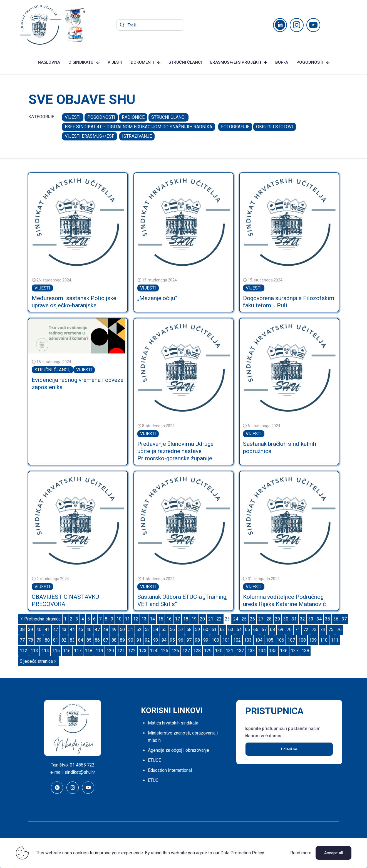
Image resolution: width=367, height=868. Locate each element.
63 (231, 630)
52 (139, 630)
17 (177, 619)
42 (56, 630)
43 (64, 630)
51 (131, 630)
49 (114, 630)
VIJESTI (73, 117)
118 (89, 651)
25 (244, 619)
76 (339, 630)
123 (143, 651)
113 (34, 651)
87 (106, 640)
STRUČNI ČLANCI (168, 117)
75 (331, 630)
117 (78, 651)
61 (214, 630)
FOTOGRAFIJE (235, 127)
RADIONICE (133, 117)
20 (202, 619)
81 (56, 640)
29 (277, 619)
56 (172, 630)
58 (189, 630)
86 (97, 640)
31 (294, 619)
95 (172, 640)
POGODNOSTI (101, 117)
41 (47, 630)
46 (89, 630)
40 (39, 630)
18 (186, 619)
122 (132, 651)
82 (64, 640)
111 (335, 640)
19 (194, 619)
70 (289, 630)
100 (215, 640)
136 (284, 651)
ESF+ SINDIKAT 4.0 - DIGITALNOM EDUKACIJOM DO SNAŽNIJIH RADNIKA (138, 127)
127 (186, 651)
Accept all (333, 853)
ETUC (154, 780)
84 (81, 640)
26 (252, 619)
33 (311, 619)
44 (72, 630)
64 (239, 630)
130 (219, 651)
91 (139, 640)
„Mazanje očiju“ (157, 298)
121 (121, 651)
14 (152, 619)
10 (119, 619)
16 (169, 619)
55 (164, 630)
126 (175, 651)
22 (219, 619)
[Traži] (150, 25)
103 (248, 640)
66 (256, 630)
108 (302, 640)
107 (291, 640)
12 (136, 619)
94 (164, 640)
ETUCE (155, 760)
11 (127, 619)
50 (122, 630)
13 (144, 619)
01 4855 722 (82, 765)
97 (189, 640)
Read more (301, 853)
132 (240, 651)
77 (22, 640)
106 (280, 640)
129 (208, 651)
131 (230, 651)
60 (206, 630)
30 (286, 619)
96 (181, 640)
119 (99, 651)
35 (328, 619)
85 (89, 640)
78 (31, 640)
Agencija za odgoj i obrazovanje (178, 750)
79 (39, 640)
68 (272, 630)
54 (156, 630)
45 (81, 630)
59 (197, 630)
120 (110, 651)
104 (259, 640)
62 (222, 630)
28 (269, 619)
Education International (170, 770)
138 (305, 651)
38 (22, 630)
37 (344, 619)
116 (67, 651)
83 (72, 640)
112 (23, 651)
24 (236, 619)
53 (147, 630)
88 (114, 640)
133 (251, 651)
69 (281, 630)
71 (297, 630)
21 (211, 619)
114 (45, 651)
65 (247, 630)
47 (97, 630)
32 (302, 619)
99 (206, 640)
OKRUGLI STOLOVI (275, 127)
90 (131, 640)
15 (161, 619)
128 (197, 651)
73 (314, 630)
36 (336, 619)
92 (147, 640)
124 (154, 651)
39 (31, 630)
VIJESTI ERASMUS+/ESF (90, 136)
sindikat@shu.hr (80, 772)
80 (47, 640)
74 (323, 630)
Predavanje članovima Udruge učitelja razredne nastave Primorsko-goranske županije (175, 451)
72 (306, 630)
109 (313, 640)
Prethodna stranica (40, 619)
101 (226, 640)
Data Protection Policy (242, 853)
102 (237, 640)
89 (122, 640)
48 (106, 630)
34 (319, 619)
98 (197, 640)
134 (262, 651)
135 (273, 651)
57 (181, 630)
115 (56, 651)
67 (264, 630)
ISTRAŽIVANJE (137, 136)
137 (295, 651)
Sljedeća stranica (39, 661)
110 (324, 640)
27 (261, 619)
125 (164, 651)
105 (270, 640)
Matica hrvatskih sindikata (173, 723)
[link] (78, 222)
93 (156, 640)
